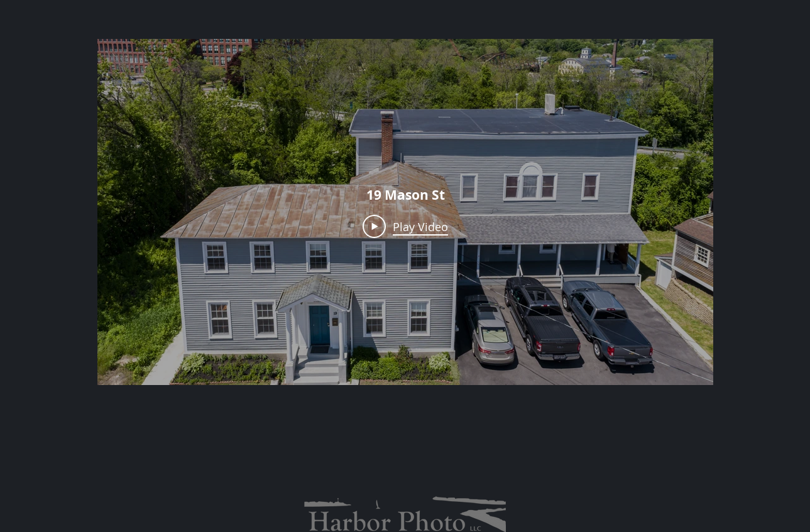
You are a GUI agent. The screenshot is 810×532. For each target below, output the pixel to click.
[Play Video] (405, 226)
